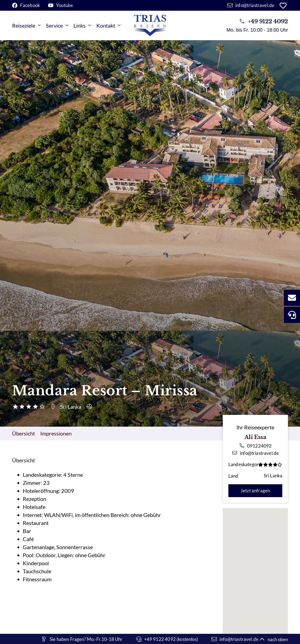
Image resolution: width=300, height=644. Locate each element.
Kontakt (108, 25)
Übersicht (23, 433)
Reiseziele (26, 25)
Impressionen (56, 433)
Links (82, 25)
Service (57, 25)
